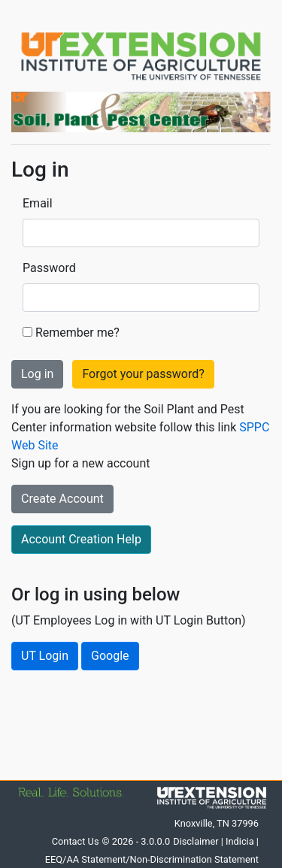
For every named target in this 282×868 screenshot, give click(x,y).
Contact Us (76, 841)
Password (49, 268)
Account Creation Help (81, 539)
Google (110, 656)
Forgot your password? (143, 374)
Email (38, 203)
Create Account (62, 499)
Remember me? (77, 333)
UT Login (45, 656)
